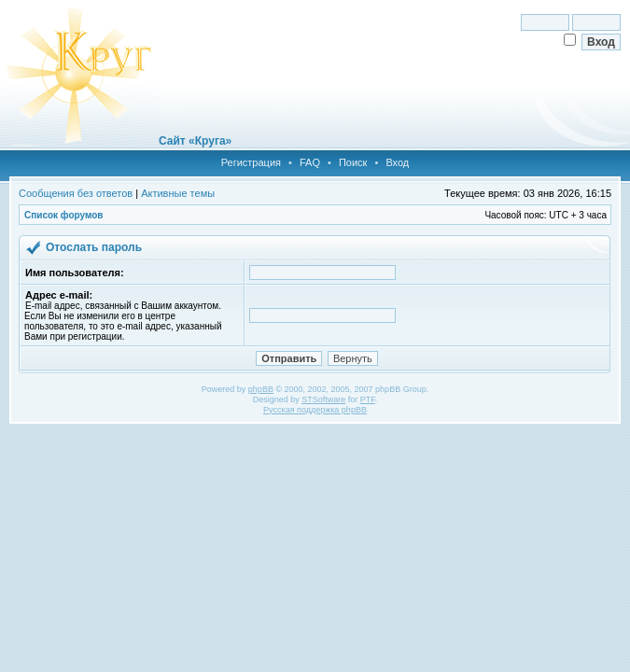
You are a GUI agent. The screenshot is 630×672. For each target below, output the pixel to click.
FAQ (310, 162)
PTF (368, 399)
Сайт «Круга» (195, 141)
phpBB (261, 389)
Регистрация (251, 162)
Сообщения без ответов (76, 193)
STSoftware (323, 399)
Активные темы (178, 193)
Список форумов (64, 215)
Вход (397, 162)
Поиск (353, 162)
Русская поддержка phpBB (315, 410)
